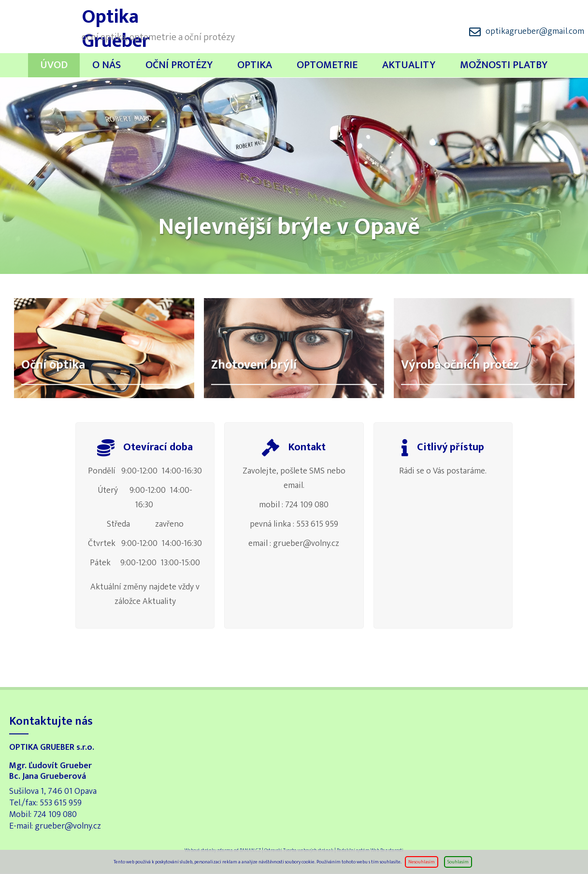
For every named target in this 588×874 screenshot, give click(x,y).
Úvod (54, 65)
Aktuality (409, 65)
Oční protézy (179, 65)
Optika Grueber (43, 24)
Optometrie (327, 65)
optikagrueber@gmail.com (535, 31)
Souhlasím (458, 862)
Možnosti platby (504, 65)
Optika (255, 65)
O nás (107, 65)
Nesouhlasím (422, 862)
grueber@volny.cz (68, 826)
